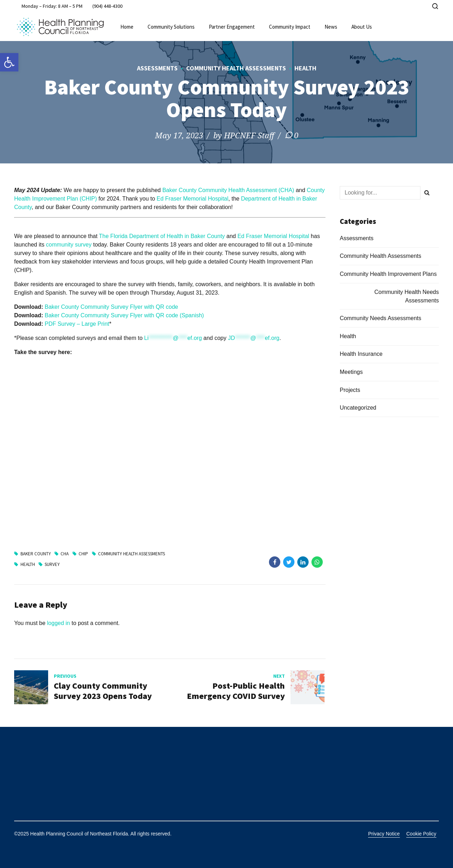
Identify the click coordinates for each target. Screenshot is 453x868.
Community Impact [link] (290, 27)
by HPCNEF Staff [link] (244, 135)
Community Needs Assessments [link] (380, 318)
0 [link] (296, 135)
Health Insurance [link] (361, 354)
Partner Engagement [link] (232, 27)
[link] (9, 62)
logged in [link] (59, 623)
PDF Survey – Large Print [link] (77, 324)
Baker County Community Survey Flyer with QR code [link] (111, 307)
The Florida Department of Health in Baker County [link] (162, 236)
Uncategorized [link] (358, 408)
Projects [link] (350, 390)
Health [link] (305, 68)
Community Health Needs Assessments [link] (407, 296)
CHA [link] (65, 554)
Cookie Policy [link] (421, 834)
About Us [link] (362, 27)
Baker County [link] (36, 554)
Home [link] (127, 27)
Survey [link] (52, 564)
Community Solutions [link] (171, 27)
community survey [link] (69, 245)
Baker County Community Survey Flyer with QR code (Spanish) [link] (124, 315)
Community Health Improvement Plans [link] (388, 274)
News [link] (331, 27)
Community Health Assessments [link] (236, 68)
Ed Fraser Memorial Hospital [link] (193, 199)
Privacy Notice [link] (384, 834)
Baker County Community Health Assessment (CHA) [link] (228, 190)
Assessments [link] (157, 68)
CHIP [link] (83, 554)
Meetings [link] (351, 372)
